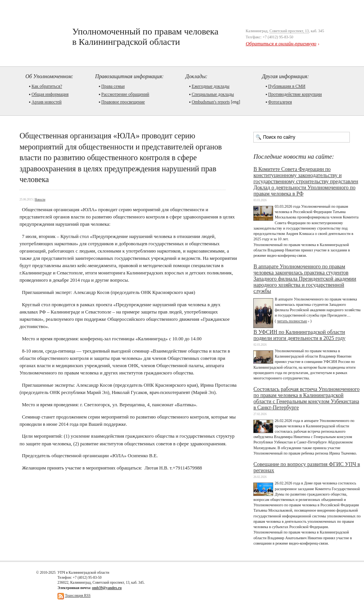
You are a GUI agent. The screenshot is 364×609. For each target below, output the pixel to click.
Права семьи (113, 86)
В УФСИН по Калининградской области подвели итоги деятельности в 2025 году (299, 335)
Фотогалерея (280, 102)
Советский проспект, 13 (289, 31)
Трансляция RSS (78, 595)
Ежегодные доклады (211, 86)
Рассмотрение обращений (125, 94)
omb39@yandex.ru (107, 588)
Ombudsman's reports (211, 102)
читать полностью (292, 321)
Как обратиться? (47, 86)
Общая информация (50, 94)
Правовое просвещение (123, 102)
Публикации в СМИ (287, 86)
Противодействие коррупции (295, 94)
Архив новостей (47, 102)
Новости (40, 199)
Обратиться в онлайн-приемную (281, 43)
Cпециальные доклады (213, 94)
